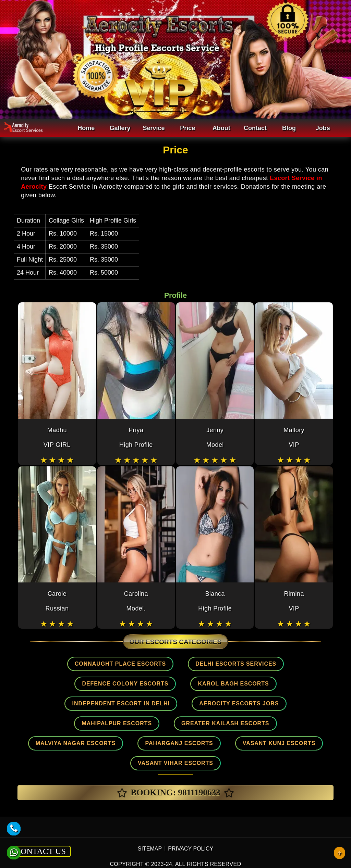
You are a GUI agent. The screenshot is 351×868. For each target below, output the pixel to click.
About (221, 128)
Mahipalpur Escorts (172, 702)
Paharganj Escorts (179, 721)
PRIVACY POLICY (191, 825)
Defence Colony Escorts (71, 683)
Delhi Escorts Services (231, 664)
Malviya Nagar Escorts (83, 721)
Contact (255, 128)
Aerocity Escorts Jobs (76, 702)
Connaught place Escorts (125, 664)
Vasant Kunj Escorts (271, 721)
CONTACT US (40, 828)
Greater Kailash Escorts (271, 702)
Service (154, 128)
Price (187, 128)
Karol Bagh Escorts (170, 683)
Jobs (323, 128)
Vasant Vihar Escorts (175, 740)
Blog (289, 128)
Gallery (120, 128)
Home (86, 128)
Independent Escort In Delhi (275, 683)
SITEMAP (150, 825)
